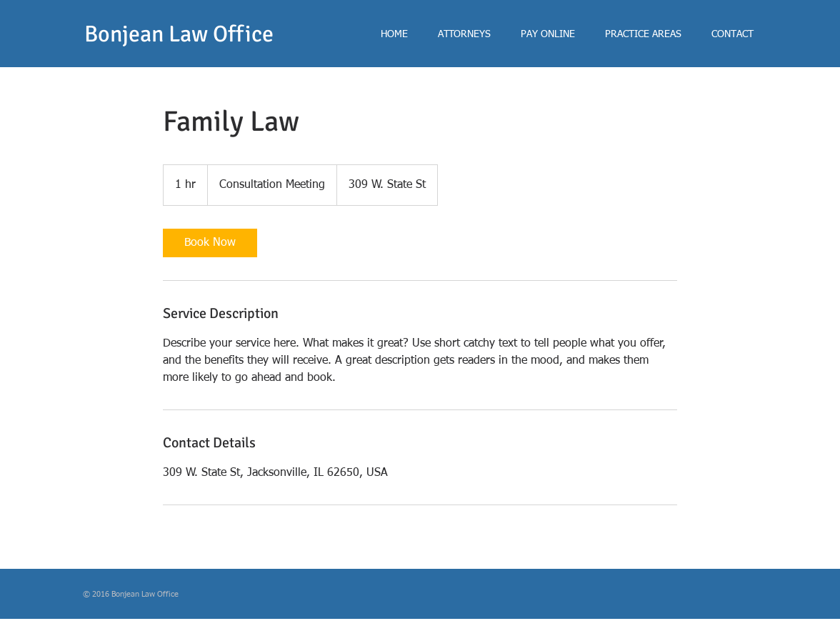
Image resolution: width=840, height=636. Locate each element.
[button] (464, 35)
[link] (210, 243)
